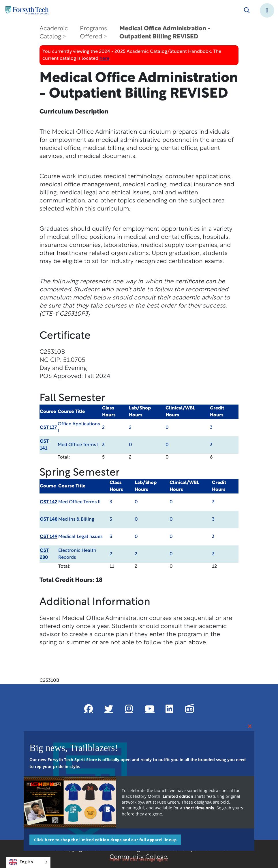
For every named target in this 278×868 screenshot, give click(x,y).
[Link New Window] (89, 709)
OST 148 (49, 519)
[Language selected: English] (28, 862)
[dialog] (261, 851)
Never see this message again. (139, 859)
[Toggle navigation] (267, 10)
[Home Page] (27, 10)
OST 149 (49, 537)
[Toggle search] (247, 10)
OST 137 (48, 428)
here (104, 59)
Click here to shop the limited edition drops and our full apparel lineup (105, 840)
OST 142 (49, 502)
